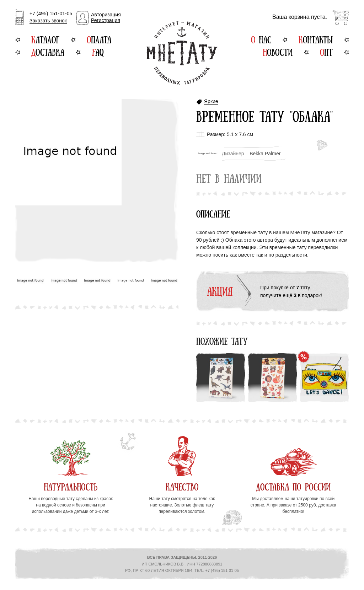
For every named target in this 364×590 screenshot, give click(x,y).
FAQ (98, 52)
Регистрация (106, 20)
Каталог (45, 39)
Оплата (99, 39)
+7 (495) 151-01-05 (51, 17)
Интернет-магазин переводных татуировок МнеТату (182, 53)
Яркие (211, 101)
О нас (261, 39)
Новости (278, 52)
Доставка (48, 52)
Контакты (316, 39)
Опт (326, 52)
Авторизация (106, 15)
